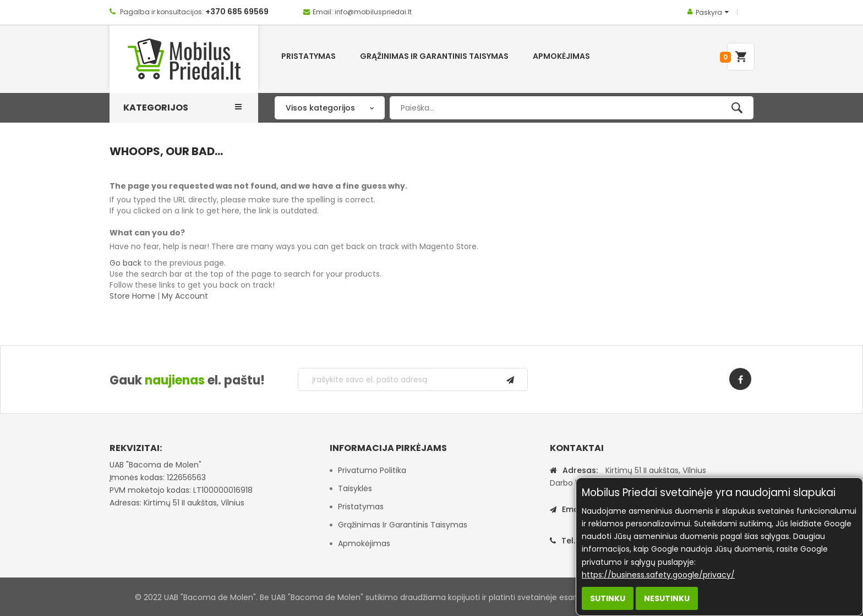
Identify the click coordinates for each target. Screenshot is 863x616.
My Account (185, 296)
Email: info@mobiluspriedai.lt (362, 12)
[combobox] (572, 108)
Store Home (132, 296)
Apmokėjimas (364, 543)
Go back (125, 263)
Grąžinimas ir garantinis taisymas (403, 525)
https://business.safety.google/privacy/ (658, 575)
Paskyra (709, 12)
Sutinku (608, 598)
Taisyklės (355, 488)
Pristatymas (361, 507)
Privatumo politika (372, 470)
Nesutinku (667, 598)
